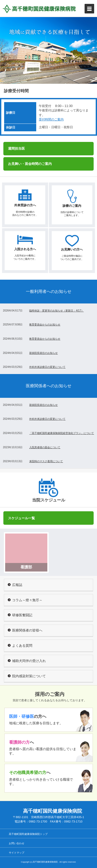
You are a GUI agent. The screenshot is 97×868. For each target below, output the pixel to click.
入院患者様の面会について (45, 447)
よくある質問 (20, 646)
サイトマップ (17, 853)
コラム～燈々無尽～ (25, 600)
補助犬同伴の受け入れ (27, 661)
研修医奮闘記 (20, 615)
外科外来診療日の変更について (47, 367)
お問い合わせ (17, 843)
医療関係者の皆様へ (25, 630)
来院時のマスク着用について (46, 461)
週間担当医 (16, 149)
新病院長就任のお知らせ (43, 353)
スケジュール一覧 (21, 518)
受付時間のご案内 (51, 119)
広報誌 (15, 585)
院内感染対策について (27, 676)
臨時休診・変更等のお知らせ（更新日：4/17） (56, 311)
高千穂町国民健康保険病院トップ (28, 834)
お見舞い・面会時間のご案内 (30, 164)
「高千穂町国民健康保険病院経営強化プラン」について (62, 433)
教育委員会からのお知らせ (45, 325)
